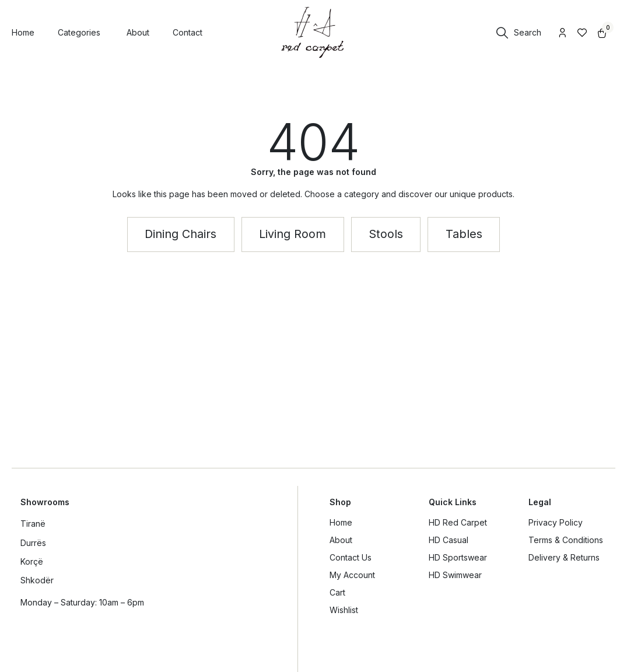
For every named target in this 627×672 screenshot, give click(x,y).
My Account (352, 575)
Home (341, 522)
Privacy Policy (556, 522)
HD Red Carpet (458, 522)
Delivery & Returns (564, 557)
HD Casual (449, 540)
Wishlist (344, 610)
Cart (337, 592)
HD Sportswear (458, 557)
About (341, 540)
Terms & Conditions (566, 540)
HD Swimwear (455, 575)
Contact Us (351, 557)
